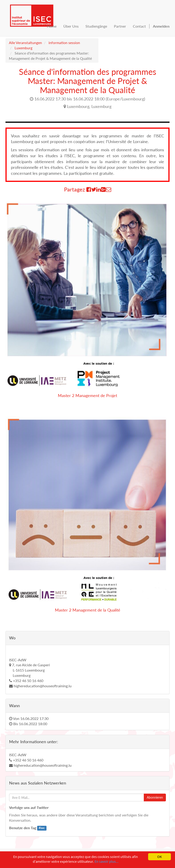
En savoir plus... (107, 861)
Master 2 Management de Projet (87, 395)
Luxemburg (23, 48)
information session (64, 43)
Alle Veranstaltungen (25, 43)
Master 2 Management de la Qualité (88, 610)
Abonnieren (155, 797)
